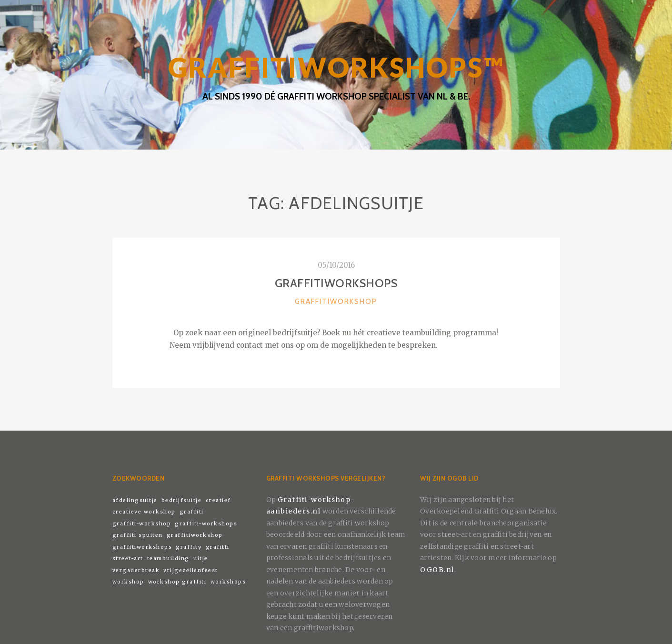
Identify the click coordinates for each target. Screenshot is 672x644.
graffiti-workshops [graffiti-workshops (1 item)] (206, 524)
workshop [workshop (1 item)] (128, 582)
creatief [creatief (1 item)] (218, 500)
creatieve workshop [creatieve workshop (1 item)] (144, 512)
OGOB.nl (437, 570)
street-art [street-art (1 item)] (128, 558)
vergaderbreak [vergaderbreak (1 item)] (136, 570)
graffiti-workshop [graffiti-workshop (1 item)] (142, 524)
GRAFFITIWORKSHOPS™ (336, 67)
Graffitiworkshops (336, 283)
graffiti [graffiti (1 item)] (192, 512)
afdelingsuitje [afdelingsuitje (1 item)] (135, 500)
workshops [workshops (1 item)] (228, 582)
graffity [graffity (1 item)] (189, 547)
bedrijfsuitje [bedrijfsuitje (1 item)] (182, 500)
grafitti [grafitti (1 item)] (218, 547)
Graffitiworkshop (336, 302)
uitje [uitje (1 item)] (201, 558)
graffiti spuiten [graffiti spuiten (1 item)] (138, 535)
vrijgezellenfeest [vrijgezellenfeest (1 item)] (191, 570)
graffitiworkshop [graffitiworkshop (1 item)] (195, 535)
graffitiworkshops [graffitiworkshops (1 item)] (142, 547)
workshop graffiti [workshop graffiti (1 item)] (177, 582)
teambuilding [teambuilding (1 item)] (168, 558)
